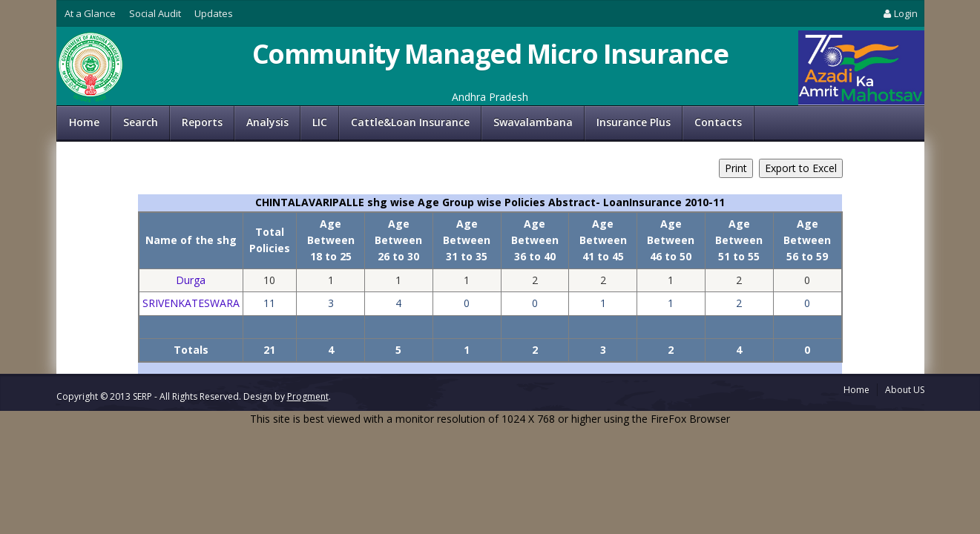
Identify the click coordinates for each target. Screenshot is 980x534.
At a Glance (90, 13)
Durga (191, 280)
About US (905, 390)
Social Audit (155, 13)
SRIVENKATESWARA (191, 303)
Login (899, 13)
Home (84, 122)
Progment (308, 396)
